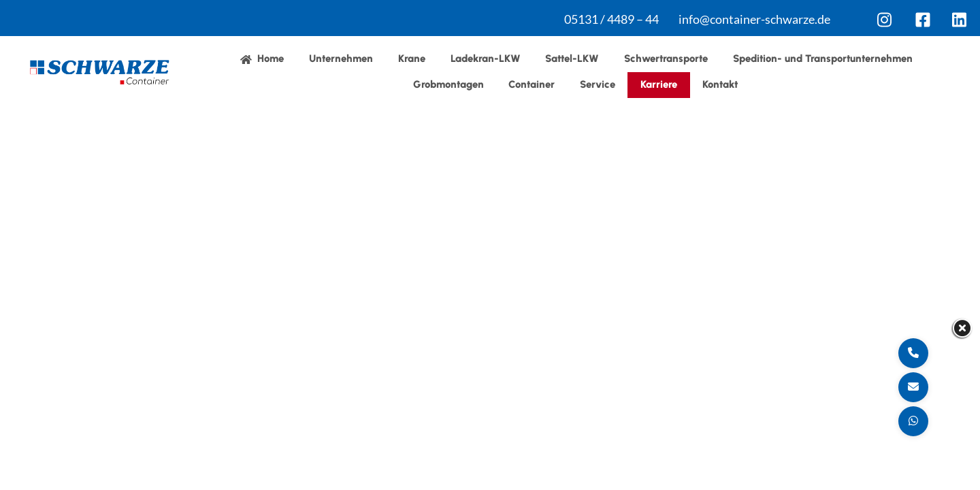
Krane (412, 59)
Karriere (659, 84)
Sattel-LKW (572, 59)
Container (532, 84)
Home (262, 59)
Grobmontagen (448, 84)
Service (598, 84)
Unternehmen (341, 59)
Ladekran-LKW (486, 59)
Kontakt (720, 84)
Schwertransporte (666, 59)
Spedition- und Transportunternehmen (823, 59)
